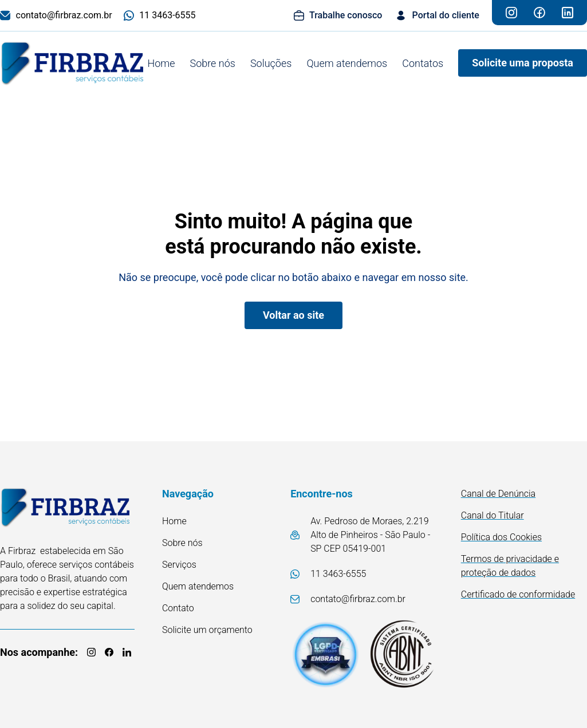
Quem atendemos (347, 63)
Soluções (271, 63)
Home (161, 63)
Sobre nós (213, 63)
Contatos (423, 63)
